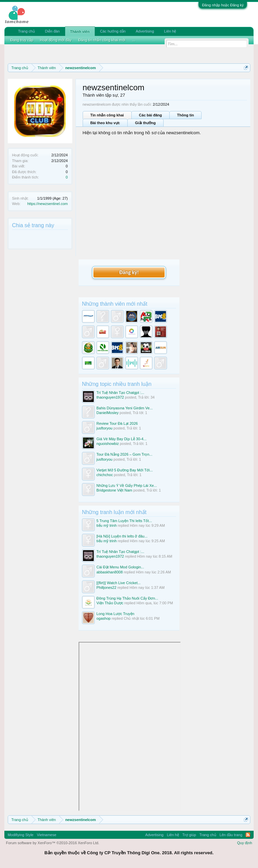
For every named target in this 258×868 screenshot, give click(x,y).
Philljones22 (106, 588)
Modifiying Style (21, 835)
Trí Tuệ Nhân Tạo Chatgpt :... (120, 393)
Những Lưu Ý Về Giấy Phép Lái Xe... (127, 486)
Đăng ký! (129, 272)
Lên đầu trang (231, 835)
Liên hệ (170, 31)
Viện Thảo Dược (110, 603)
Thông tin (185, 115)
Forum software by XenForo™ (53, 843)
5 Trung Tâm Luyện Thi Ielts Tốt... (124, 521)
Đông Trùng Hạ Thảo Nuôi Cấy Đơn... (127, 598)
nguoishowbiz (108, 444)
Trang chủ (27, 31)
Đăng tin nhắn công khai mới (102, 40)
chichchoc (105, 475)
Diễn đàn (52, 31)
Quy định (245, 843)
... (134, 40)
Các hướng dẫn (113, 31)
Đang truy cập (22, 40)
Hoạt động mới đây (56, 40)
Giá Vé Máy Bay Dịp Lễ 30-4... (121, 439)
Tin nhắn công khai (107, 115)
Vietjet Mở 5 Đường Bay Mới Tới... (125, 470)
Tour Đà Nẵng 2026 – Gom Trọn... (124, 454)
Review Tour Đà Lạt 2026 (117, 423)
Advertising (145, 31)
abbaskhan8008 (110, 572)
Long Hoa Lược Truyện (115, 614)
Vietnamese (47, 835)
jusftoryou (104, 428)
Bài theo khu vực (105, 123)
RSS (248, 835)
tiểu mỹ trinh (106, 525)
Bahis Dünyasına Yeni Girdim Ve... (125, 408)
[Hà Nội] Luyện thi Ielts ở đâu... (122, 536)
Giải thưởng (145, 123)
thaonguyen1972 (110, 397)
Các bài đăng (150, 115)
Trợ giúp (189, 835)
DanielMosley (107, 413)
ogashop (103, 618)
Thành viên (80, 32)
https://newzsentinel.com (47, 204)
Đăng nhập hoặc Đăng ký (223, 5)
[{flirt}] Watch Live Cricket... (119, 583)
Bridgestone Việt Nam (114, 490)
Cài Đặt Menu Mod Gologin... (120, 567)
